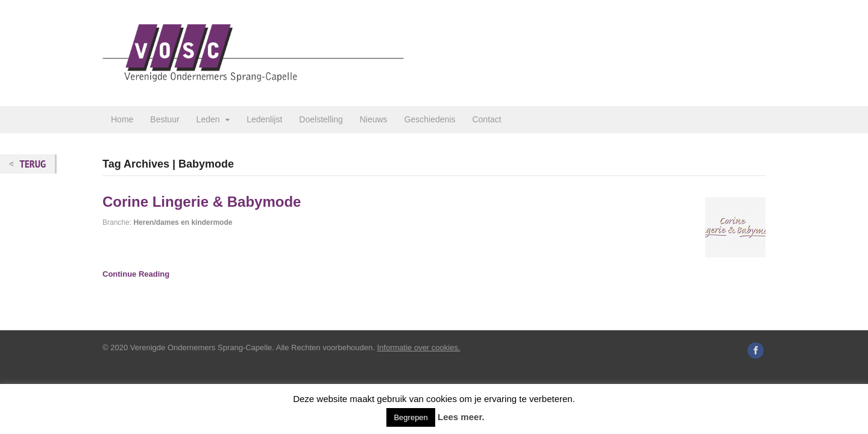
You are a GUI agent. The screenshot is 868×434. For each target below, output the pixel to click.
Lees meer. (461, 417)
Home (122, 119)
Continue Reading (136, 274)
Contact (486, 119)
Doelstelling (321, 119)
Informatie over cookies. (419, 348)
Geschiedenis (430, 119)
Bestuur (165, 119)
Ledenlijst (264, 119)
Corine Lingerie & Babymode (202, 202)
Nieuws (374, 119)
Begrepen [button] (410, 417)
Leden (208, 119)
